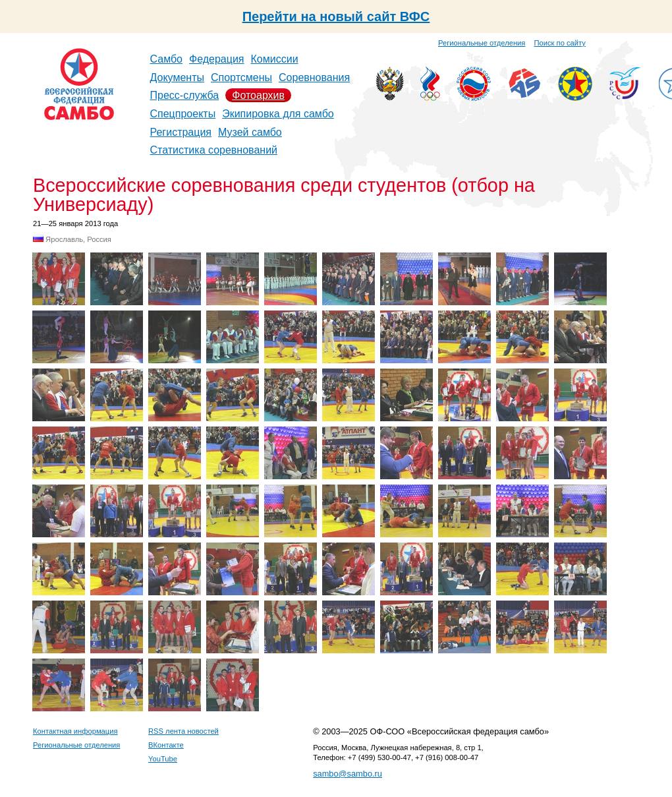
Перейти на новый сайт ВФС (336, 16)
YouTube (163, 759)
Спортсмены (241, 77)
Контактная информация (75, 731)
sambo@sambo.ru (348, 774)
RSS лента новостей (183, 731)
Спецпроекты (183, 114)
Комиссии (275, 59)
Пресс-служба (185, 95)
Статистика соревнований (214, 150)
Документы (177, 77)
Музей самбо (250, 132)
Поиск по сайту (560, 43)
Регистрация (181, 132)
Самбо (167, 59)
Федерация (217, 59)
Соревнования (314, 77)
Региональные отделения (482, 43)
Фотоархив (258, 95)
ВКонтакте (166, 745)
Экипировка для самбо (278, 114)
